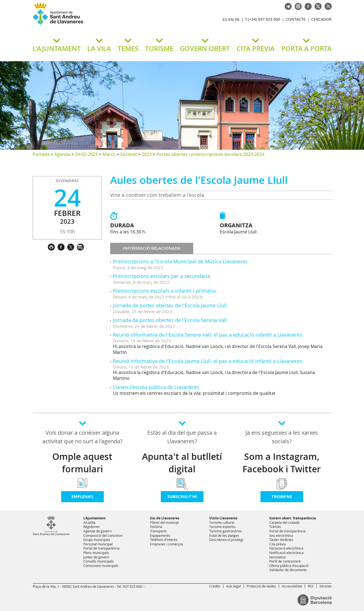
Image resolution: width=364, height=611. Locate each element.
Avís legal (233, 586)
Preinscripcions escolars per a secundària (162, 276)
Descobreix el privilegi (226, 540)
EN (231, 20)
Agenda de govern (97, 531)
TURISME (159, 48)
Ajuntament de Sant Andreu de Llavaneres (98, 25)
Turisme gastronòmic (226, 531)
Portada (41, 154)
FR (237, 20)
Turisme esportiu (222, 527)
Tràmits (275, 527)
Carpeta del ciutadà (284, 522)
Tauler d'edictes (281, 540)
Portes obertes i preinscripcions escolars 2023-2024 (210, 154)
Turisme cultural (222, 522)
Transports (158, 531)
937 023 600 (132, 586)
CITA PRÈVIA (256, 48)
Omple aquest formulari (82, 463)
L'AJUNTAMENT (57, 48)
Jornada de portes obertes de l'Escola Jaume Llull (170, 305)
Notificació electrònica (286, 553)
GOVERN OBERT (205, 48)
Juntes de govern (96, 557)
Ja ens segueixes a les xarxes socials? (282, 437)
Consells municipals (99, 561)
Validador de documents (288, 570)
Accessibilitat (292, 586)
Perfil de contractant (285, 561)
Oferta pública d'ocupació (289, 566)
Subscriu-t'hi (182, 497)
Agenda (62, 154)
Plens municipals (96, 553)
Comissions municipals (101, 566)
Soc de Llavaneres (165, 518)
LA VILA (99, 48)
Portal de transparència (101, 548)
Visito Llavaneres (223, 518)
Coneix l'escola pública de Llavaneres (156, 387)
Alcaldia (89, 522)
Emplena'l (82, 497)
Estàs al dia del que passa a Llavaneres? (182, 437)
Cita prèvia (278, 544)
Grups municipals (97, 540)
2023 (147, 154)
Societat (129, 154)
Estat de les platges (224, 535)
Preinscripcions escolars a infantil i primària (164, 291)
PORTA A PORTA (306, 48)
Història (156, 527)
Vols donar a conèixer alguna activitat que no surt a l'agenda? (82, 437)
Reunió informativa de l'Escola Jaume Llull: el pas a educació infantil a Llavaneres (207, 361)
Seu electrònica (281, 535)
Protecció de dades (261, 586)
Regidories (91, 527)
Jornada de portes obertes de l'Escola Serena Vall (170, 320)
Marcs (109, 154)
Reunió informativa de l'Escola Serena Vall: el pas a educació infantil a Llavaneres (208, 335)
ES (225, 20)
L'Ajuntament (94, 518)
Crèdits (215, 586)
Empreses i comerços (167, 544)
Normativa (277, 557)
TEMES (128, 48)
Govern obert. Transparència (293, 518)
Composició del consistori (103, 535)
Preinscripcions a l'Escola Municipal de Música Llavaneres (180, 261)
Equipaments (160, 535)
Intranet (326, 586)
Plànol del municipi (164, 522)
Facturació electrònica (286, 548)
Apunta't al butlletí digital (182, 463)
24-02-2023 (86, 154)
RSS (311, 586)
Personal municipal (98, 544)
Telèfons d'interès (164, 540)
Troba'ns (282, 497)
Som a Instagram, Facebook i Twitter (282, 463)
